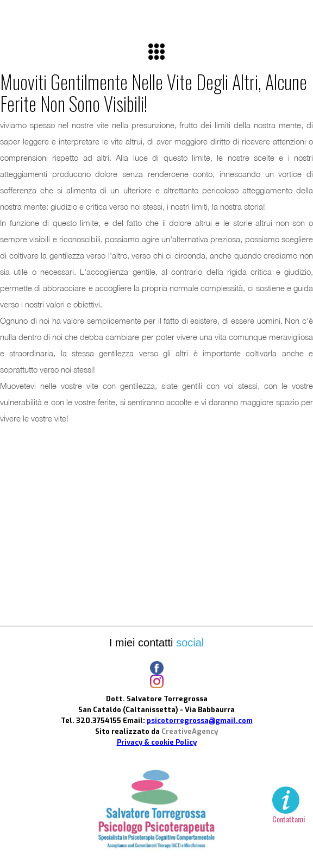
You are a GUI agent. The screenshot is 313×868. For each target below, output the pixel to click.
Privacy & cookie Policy (157, 742)
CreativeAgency (190, 731)
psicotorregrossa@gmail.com (200, 721)
